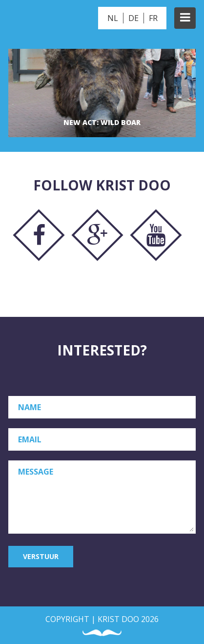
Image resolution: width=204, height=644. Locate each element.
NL (113, 18)
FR (153, 18)
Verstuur (41, 556)
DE (133, 18)
